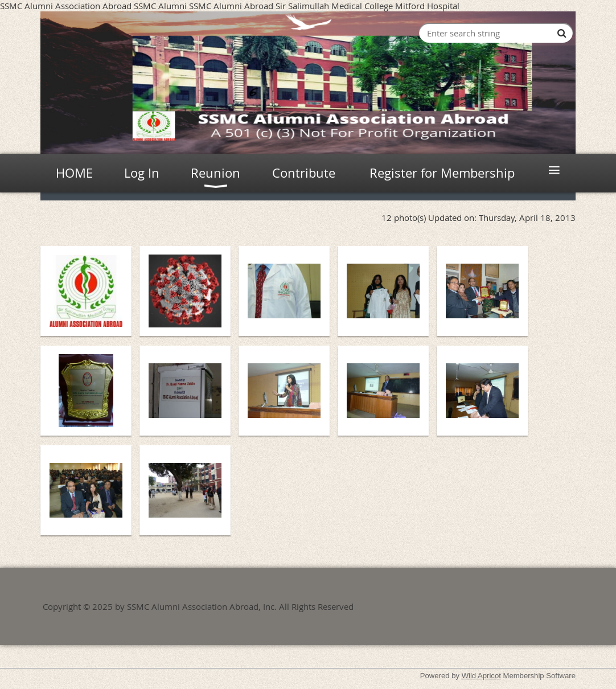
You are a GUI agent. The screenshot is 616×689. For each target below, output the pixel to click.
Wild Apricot (481, 676)
